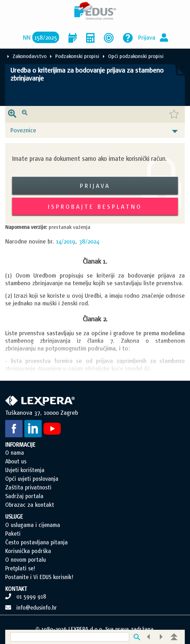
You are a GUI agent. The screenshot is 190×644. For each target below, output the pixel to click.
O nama (15, 453)
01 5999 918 (31, 596)
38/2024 (89, 241)
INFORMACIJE (20, 445)
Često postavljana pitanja (36, 542)
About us (16, 461)
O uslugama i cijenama (33, 525)
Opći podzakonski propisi (136, 56)
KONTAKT (16, 589)
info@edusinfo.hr (37, 608)
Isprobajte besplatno (95, 207)
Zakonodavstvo (30, 56)
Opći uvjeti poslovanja (32, 479)
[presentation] (12, 114)
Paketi (13, 534)
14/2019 (66, 241)
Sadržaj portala (24, 496)
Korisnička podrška (28, 551)
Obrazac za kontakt (30, 505)
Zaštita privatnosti (28, 487)
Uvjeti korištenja (25, 470)
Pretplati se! (20, 568)
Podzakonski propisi (77, 56)
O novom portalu (26, 560)
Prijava (147, 37)
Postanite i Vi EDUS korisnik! (39, 577)
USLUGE (14, 517)
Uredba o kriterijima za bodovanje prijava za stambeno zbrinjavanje (87, 74)
